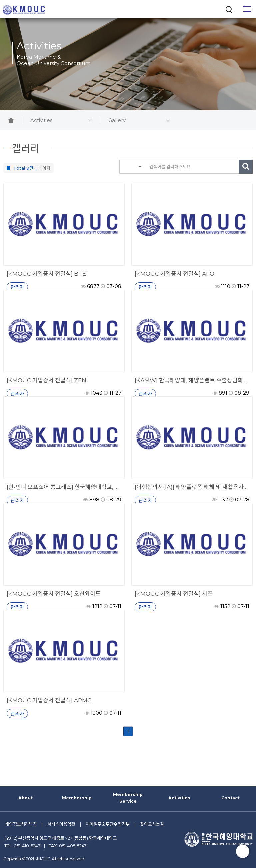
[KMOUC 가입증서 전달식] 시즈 (174, 594)
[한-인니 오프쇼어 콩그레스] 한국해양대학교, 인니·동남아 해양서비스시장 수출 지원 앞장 (64, 487)
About (25, 798)
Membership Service (128, 798)
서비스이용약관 (61, 824)
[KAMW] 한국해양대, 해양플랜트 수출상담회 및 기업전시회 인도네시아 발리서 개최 (192, 380)
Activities (61, 120)
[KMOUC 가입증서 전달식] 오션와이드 (54, 594)
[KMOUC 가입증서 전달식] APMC (49, 700)
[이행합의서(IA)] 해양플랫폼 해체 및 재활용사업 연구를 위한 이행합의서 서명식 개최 (192, 487)
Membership (77, 798)
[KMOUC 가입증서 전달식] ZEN (46, 380)
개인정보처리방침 (21, 824)
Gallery (139, 120)
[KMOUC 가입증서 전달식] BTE (46, 274)
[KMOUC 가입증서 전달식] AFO (174, 274)
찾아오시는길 (152, 824)
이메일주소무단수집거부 (108, 824)
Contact (230, 798)
